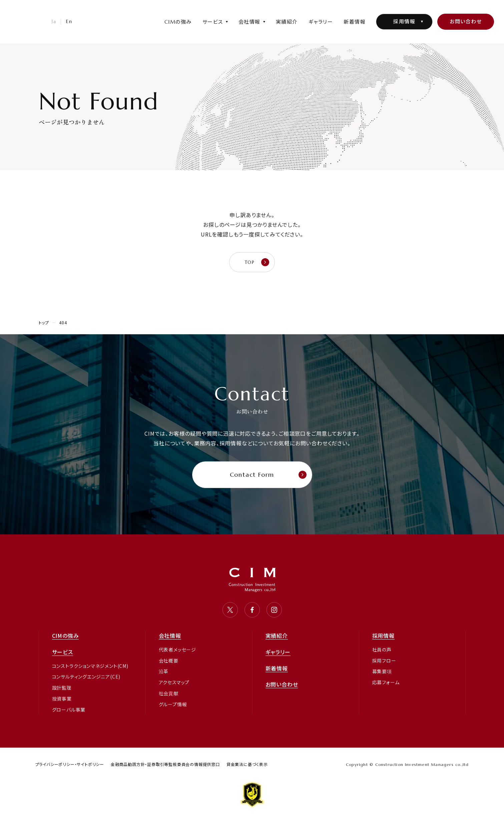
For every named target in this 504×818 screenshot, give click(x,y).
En (69, 21)
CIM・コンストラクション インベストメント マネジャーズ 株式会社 (18, 38)
